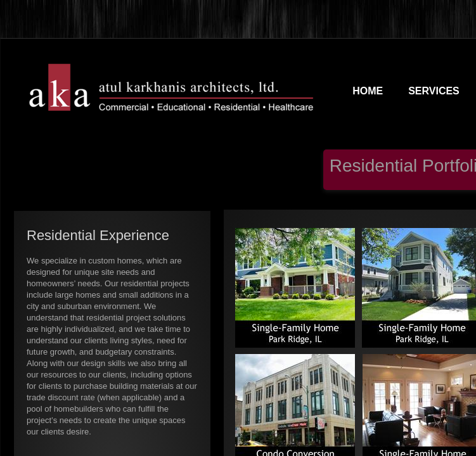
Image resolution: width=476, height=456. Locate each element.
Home (368, 91)
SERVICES (434, 91)
